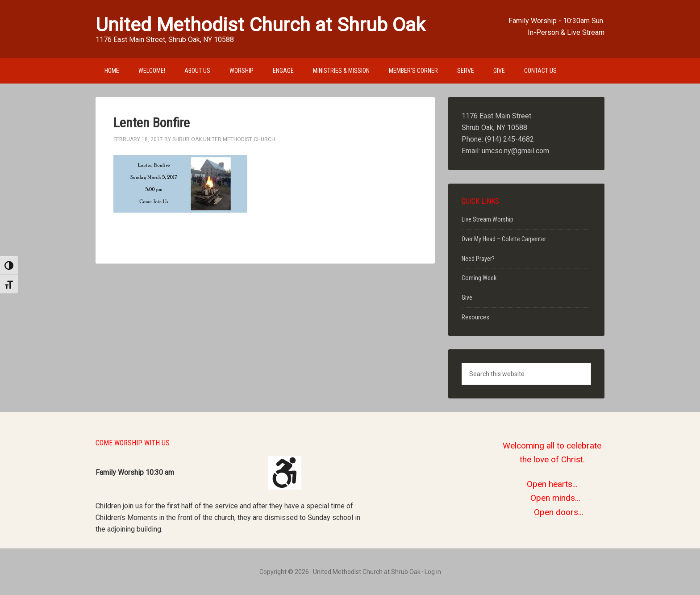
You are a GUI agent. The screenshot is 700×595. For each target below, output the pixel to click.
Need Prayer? (478, 259)
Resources (475, 317)
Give (467, 297)
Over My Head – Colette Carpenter (504, 239)
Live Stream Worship (487, 219)
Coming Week (479, 278)
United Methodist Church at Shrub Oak (260, 25)
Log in (433, 572)
